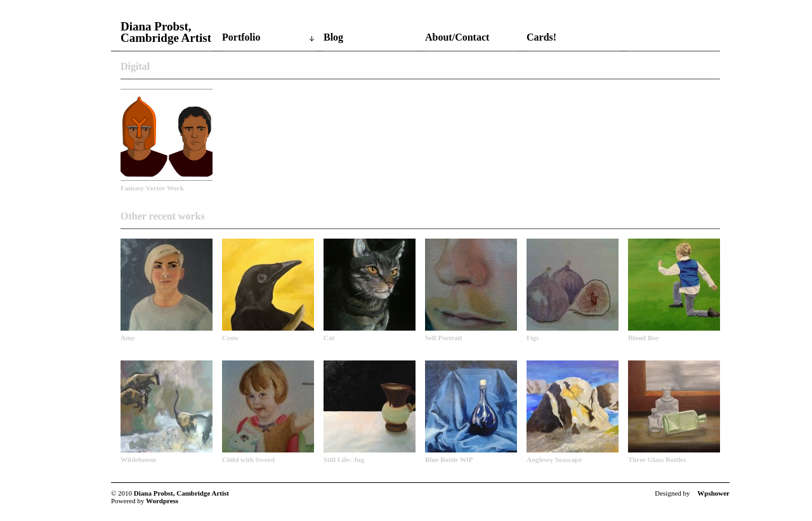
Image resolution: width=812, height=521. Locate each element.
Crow (230, 338)
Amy (128, 338)
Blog (333, 37)
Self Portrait (443, 338)
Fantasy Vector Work (152, 188)
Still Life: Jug (344, 459)
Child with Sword (248, 459)
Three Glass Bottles (657, 459)
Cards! (541, 37)
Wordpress (162, 501)
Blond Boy (644, 338)
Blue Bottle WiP (449, 459)
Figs (533, 338)
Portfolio (241, 37)
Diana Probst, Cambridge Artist (166, 32)
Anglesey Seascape (554, 459)
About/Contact (457, 37)
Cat (329, 338)
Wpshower (713, 493)
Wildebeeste (139, 459)
